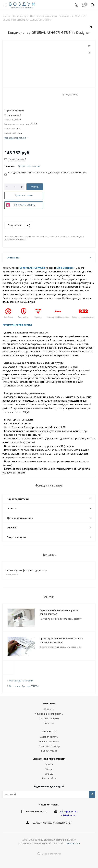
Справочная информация (49, 759)
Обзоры (49, 769)
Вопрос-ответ (49, 751)
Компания (49, 703)
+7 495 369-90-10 (37, 811)
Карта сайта (49, 778)
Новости (49, 709)
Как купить (49, 731)
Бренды (49, 774)
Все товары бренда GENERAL (24, 686)
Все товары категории (21, 681)
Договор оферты (49, 718)
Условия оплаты (49, 737)
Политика (49, 723)
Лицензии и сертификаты (49, 714)
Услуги (49, 764)
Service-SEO (73, 843)
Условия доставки (49, 741)
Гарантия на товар (49, 746)
